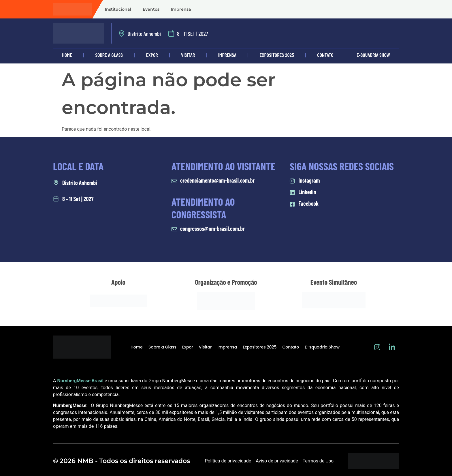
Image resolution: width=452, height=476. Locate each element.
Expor (152, 55)
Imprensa (181, 9)
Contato (325, 55)
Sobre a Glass (109, 55)
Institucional (118, 9)
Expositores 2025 (277, 55)
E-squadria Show (373, 55)
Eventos (151, 9)
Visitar (188, 55)
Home (67, 55)
